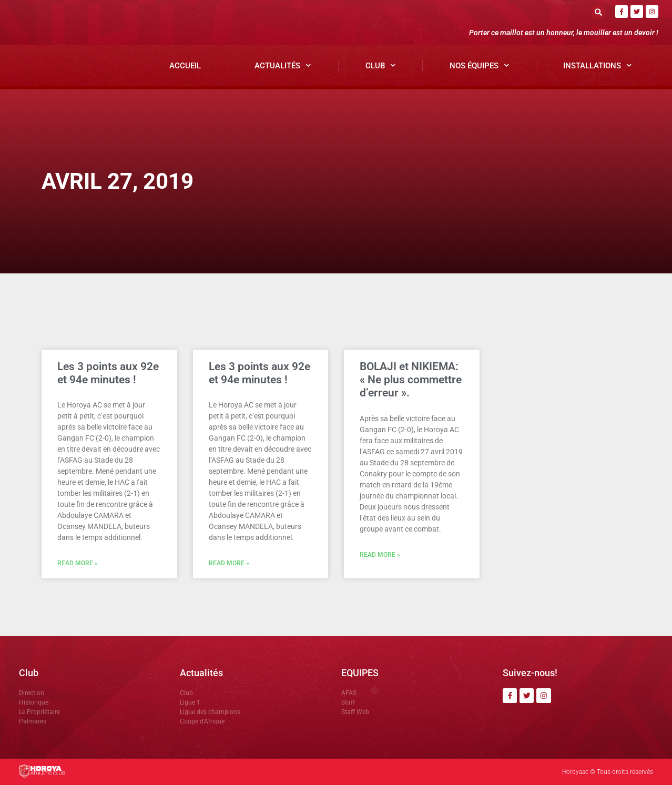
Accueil (185, 66)
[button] (598, 12)
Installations (598, 65)
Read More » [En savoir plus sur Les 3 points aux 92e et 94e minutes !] (78, 563)
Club (381, 65)
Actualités (283, 65)
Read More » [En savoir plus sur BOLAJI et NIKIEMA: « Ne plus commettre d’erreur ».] (380, 555)
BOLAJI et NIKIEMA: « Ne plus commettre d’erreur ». (411, 380)
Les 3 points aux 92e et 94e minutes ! (108, 373)
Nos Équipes (480, 65)
